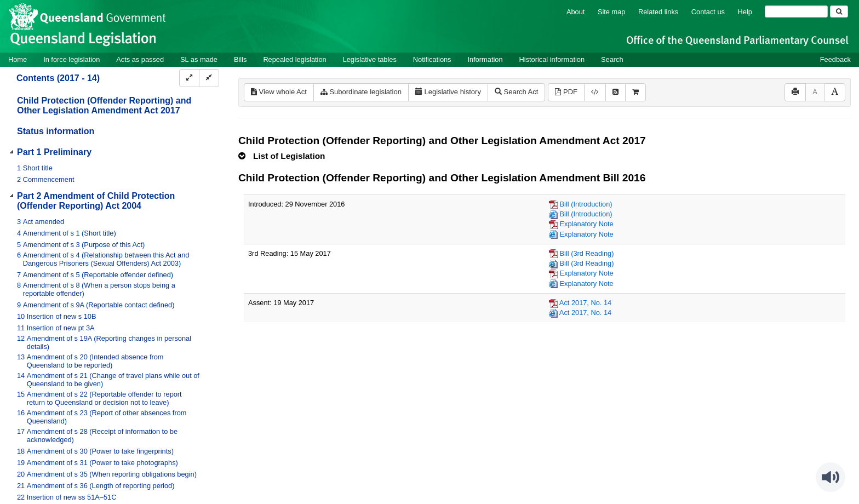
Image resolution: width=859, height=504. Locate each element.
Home (18, 59)
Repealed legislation (294, 59)
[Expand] (189, 78)
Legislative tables (370, 59)
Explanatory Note (587, 224)
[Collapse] (209, 78)
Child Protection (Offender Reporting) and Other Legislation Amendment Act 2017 (104, 105)
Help (745, 12)
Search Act (516, 92)
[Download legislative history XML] (595, 92)
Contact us (708, 12)
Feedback (835, 59)
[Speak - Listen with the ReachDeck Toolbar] (831, 477)
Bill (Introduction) (586, 204)
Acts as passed (140, 59)
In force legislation (71, 59)
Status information (56, 131)
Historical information (552, 59)
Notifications (432, 59)
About (575, 12)
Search (612, 59)
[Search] (796, 12)
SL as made (199, 59)
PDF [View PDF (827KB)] (566, 92)
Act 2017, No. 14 (585, 303)
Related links (658, 12)
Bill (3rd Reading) (587, 253)
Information (485, 59)
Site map (612, 12)
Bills (240, 59)
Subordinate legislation (361, 92)
